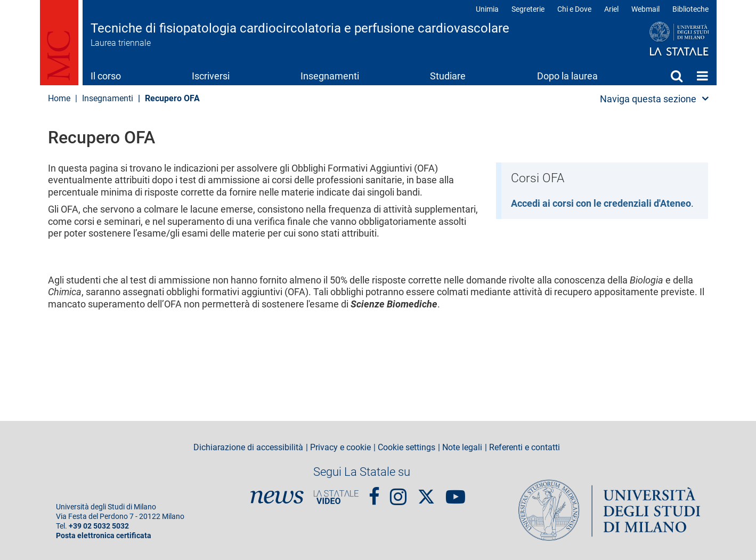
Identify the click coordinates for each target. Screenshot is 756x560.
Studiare (448, 76)
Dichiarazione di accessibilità (248, 448)
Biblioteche (690, 9)
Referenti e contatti (525, 448)
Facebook (374, 492)
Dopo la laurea (567, 76)
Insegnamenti (330, 76)
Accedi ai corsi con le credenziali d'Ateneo (601, 203)
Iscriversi (211, 76)
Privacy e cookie (340, 448)
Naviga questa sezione (648, 99)
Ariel (611, 9)
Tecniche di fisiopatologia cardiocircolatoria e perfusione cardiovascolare (300, 28)
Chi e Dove (574, 9)
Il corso (106, 76)
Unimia (487, 9)
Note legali (462, 448)
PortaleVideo (336, 497)
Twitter (426, 491)
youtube (456, 492)
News (277, 497)
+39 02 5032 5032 (99, 526)
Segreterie (528, 9)
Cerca (677, 76)
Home (702, 76)
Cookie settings (407, 448)
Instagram (398, 492)
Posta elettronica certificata (104, 536)
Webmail (645, 9)
